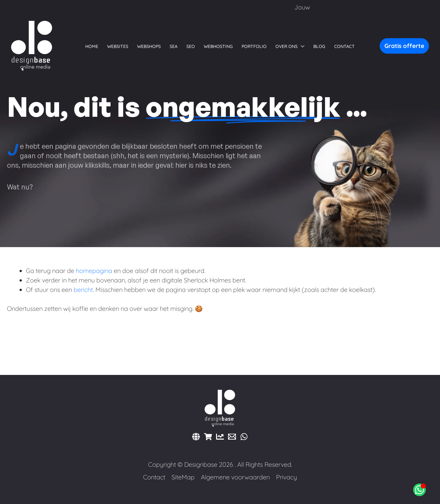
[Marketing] (220, 437)
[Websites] (196, 437)
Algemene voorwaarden (235, 477)
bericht (83, 290)
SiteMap (183, 477)
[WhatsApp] (244, 437)
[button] (290, 46)
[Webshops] (208, 437)
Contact (154, 477)
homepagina (94, 271)
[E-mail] (232, 437)
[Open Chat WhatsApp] (419, 490)
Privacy (286, 477)
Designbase (201, 464)
